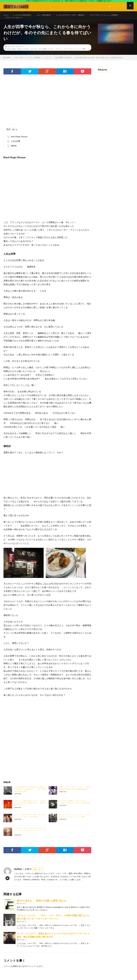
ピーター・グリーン (55, 53)
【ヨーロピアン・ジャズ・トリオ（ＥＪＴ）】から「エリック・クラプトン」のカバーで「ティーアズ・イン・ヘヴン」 (30, 835)
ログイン (28, 971)
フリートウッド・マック (72, 53)
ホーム (6, 15)
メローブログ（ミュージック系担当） (111, 15)
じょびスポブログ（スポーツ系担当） (75, 15)
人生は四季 (14, 146)
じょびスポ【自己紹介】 (24, 15)
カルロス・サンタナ (30, 53)
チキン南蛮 (43, 53)
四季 (84, 53)
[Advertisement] (47, 106)
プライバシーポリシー (15, 20)
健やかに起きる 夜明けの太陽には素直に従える (41, 905)
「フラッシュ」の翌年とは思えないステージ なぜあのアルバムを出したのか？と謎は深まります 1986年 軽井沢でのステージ (30, 808)
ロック (21, 51)
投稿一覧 (37, 874)
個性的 (12, 151)
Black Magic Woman (15, 53)
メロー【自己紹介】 (46, 15)
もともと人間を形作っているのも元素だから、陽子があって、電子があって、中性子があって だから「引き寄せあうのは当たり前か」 (30, 794)
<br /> (12, 720)
